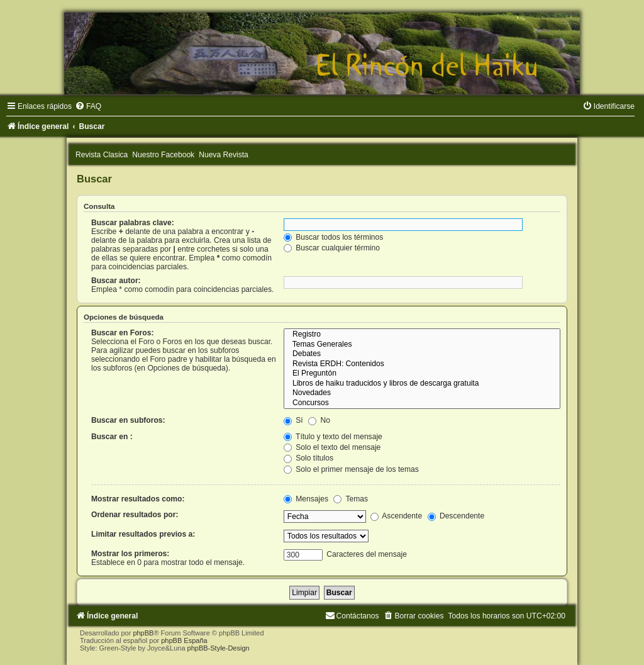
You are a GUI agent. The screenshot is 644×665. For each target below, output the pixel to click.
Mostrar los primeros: (130, 554)
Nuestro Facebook (163, 155)
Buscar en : (112, 437)
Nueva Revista (224, 155)
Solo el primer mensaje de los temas (351, 469)
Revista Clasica (102, 155)
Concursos (422, 403)
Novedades (422, 393)
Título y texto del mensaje (333, 437)
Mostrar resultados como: (138, 499)
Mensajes (306, 499)
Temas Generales (422, 345)
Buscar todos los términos (334, 237)
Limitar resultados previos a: (143, 534)
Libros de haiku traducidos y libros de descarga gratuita (422, 384)
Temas (351, 499)
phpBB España (184, 640)
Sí (293, 420)
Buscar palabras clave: (133, 223)
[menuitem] (88, 106)
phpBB (143, 633)
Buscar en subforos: (128, 420)
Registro (422, 335)
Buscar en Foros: (122, 333)
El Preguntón (422, 374)
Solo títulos (308, 458)
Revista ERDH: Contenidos (422, 364)
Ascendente (397, 516)
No (319, 420)
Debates (422, 354)
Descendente (456, 516)
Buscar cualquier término (332, 248)
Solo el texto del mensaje (332, 447)
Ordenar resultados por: (135, 515)
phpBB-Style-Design (219, 648)
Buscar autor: (116, 281)
